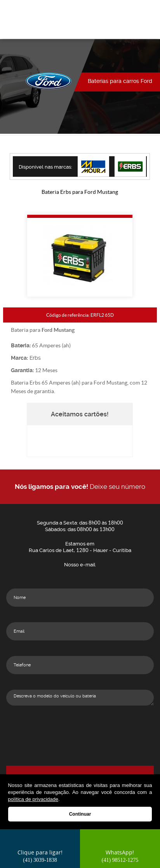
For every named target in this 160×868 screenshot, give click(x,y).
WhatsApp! (120, 856)
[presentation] (80, 751)
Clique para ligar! (40, 856)
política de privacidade (33, 799)
